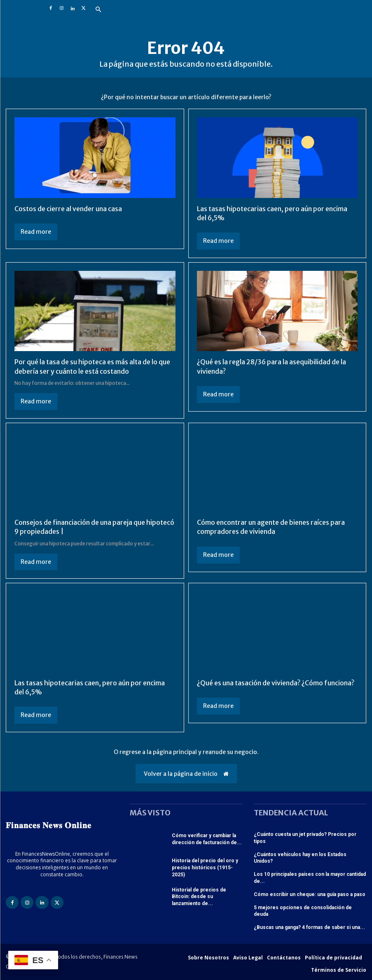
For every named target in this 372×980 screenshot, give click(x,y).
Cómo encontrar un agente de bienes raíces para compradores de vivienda (271, 527)
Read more (36, 232)
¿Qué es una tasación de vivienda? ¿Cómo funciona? (276, 683)
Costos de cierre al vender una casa (68, 209)
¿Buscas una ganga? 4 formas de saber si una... (309, 927)
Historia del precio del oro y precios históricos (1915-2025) (205, 868)
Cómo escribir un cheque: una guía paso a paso (310, 894)
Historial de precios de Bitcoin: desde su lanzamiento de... (199, 897)
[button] (98, 10)
